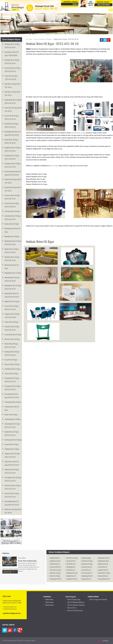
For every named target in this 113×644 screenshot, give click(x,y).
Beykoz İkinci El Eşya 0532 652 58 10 (12, 251)
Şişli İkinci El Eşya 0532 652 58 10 (13, 86)
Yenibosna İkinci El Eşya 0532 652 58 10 (13, 487)
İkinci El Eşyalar (71, 597)
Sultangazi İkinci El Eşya (13, 402)
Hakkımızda (49, 599)
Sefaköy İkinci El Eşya (12, 449)
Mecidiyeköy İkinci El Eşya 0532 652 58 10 (12, 503)
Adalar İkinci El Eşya (11, 322)
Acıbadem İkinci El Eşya (13, 369)
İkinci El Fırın (72, 608)
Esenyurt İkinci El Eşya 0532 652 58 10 (12, 197)
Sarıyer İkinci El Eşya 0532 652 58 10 (12, 117)
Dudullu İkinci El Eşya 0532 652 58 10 (12, 328)
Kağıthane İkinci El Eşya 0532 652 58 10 (13, 149)
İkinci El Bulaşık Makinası (76, 602)
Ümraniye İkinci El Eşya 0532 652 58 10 (12, 70)
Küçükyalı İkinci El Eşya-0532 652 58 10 (13, 388)
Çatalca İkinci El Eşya (12, 224)
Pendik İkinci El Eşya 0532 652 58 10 (11, 125)
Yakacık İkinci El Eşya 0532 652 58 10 (12, 471)
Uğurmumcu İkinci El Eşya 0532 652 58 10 (12, 463)
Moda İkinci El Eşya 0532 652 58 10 (13, 511)
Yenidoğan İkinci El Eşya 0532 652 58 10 (13, 479)
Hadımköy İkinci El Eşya (13, 419)
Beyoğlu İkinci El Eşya (12, 236)
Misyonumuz (49, 605)
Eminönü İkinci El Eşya (12, 211)
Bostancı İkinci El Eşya (12, 339)
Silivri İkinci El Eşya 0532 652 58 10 (13, 109)
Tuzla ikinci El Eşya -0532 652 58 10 (11, 78)
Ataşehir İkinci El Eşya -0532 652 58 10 (12, 316)
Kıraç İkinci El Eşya (11, 360)
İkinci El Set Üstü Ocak (75, 611)
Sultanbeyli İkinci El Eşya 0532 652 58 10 (13, 101)
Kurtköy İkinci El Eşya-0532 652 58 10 (12, 380)
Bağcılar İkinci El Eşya (12, 301)
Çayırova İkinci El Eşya (12, 364)
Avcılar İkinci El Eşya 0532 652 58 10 (12, 308)
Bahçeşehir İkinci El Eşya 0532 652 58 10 (13, 287)
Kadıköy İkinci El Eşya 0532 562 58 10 (12, 157)
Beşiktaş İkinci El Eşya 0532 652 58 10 (12, 259)
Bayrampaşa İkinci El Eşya (12, 267)
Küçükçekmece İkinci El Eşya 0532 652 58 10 (13, 133)
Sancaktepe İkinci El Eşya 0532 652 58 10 (12, 396)
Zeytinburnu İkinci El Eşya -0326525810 (12, 54)
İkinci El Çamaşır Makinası (76, 605)
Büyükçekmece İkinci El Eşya (12, 230)
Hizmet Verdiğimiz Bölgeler (43, 39)
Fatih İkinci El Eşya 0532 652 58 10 (13, 181)
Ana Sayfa (29, 39)
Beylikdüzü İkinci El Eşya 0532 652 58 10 (13, 243)
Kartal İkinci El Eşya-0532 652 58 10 (12, 141)
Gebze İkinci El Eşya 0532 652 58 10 (11, 345)
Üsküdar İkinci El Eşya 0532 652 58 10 (12, 62)
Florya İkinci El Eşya (11, 374)
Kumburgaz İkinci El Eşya (13, 440)
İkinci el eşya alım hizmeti (98, 599)
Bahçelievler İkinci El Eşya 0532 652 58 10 (12, 295)
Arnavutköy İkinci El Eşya (13, 335)
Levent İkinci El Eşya (11, 444)
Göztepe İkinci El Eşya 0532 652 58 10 (12, 353)
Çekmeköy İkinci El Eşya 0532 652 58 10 (13, 218)
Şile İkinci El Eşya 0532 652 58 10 (12, 94)
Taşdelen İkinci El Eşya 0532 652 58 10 (12, 455)
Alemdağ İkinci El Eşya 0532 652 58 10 (12, 426)
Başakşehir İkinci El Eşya (13, 273)
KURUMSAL (47, 597)
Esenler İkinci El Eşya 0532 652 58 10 (12, 205)
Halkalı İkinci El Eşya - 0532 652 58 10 (66, 39)
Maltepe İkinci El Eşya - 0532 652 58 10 (12, 46)
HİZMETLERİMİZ (93, 597)
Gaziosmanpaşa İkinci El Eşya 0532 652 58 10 (13, 173)
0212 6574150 (103, 5)
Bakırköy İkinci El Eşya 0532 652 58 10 (12, 279)
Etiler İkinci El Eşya (11, 415)
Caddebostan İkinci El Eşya (12, 408)
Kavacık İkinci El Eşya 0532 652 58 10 (12, 495)
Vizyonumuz (49, 602)
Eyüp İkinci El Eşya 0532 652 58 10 (13, 189)
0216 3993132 (79, 4)
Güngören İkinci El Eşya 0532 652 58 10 (13, 165)
